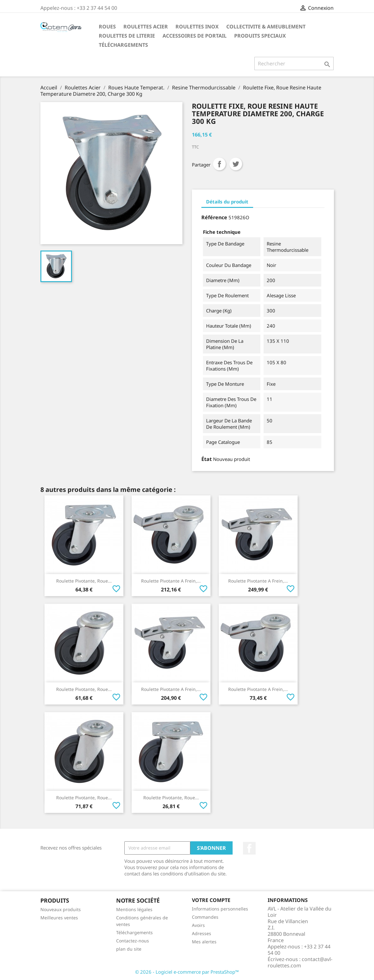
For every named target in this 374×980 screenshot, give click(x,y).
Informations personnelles (220, 909)
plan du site (129, 949)
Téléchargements (123, 45)
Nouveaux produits (61, 909)
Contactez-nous (133, 941)
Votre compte (211, 900)
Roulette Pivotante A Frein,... (171, 581)
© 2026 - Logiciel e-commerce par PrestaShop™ (187, 972)
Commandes (205, 917)
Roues (107, 27)
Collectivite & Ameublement (266, 27)
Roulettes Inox (197, 27)
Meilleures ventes (59, 918)
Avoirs (198, 925)
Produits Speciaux (260, 36)
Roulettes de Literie (127, 36)
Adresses (202, 933)
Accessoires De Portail (195, 36)
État (207, 459)
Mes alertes (204, 942)
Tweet (236, 164)
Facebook (249, 848)
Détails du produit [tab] (227, 202)
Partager (219, 164)
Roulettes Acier (146, 27)
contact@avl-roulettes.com (300, 962)
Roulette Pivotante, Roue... (84, 581)
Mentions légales (134, 909)
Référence (214, 217)
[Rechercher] (294, 64)
